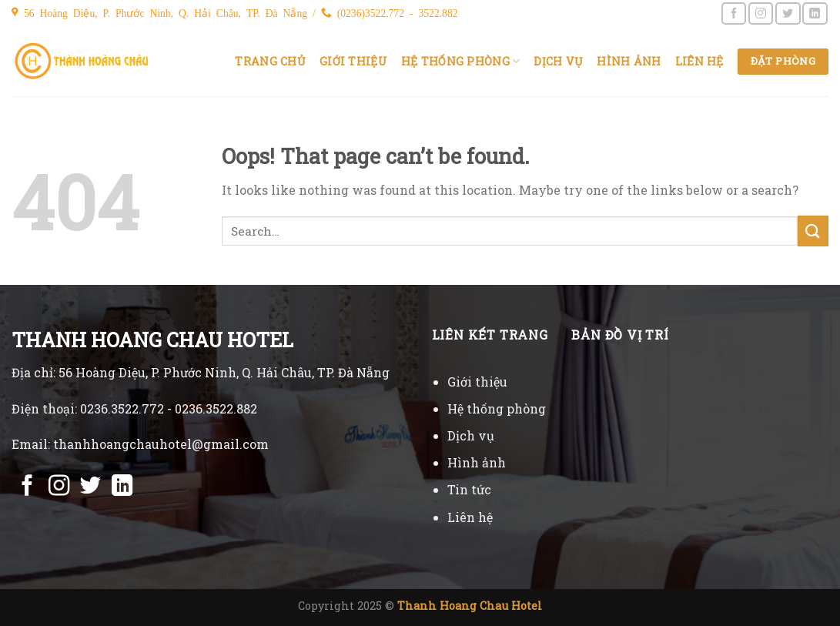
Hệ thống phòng (461, 62)
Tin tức (469, 489)
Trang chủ (270, 61)
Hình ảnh (629, 61)
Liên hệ (699, 61)
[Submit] (813, 231)
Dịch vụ (558, 61)
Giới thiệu (353, 61)
